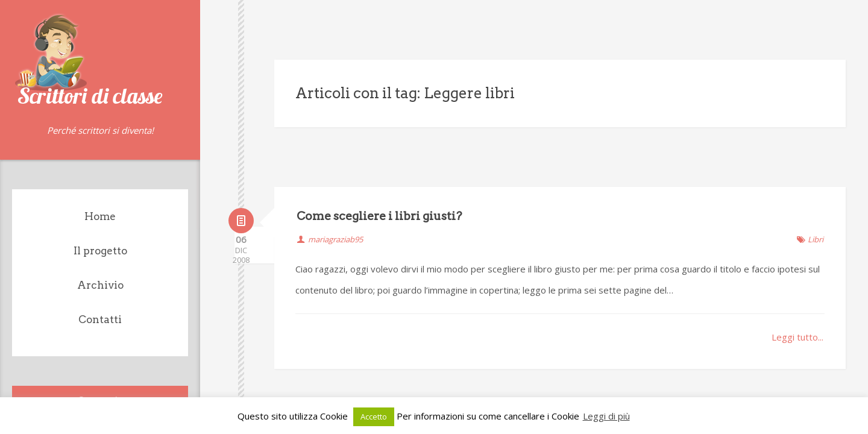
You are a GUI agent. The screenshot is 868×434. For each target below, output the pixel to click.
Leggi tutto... (797, 277)
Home (100, 216)
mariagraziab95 (335, 179)
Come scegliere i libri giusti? (379, 156)
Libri (816, 179)
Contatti (100, 319)
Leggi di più (606, 416)
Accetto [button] (374, 417)
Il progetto (100, 251)
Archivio (100, 285)
